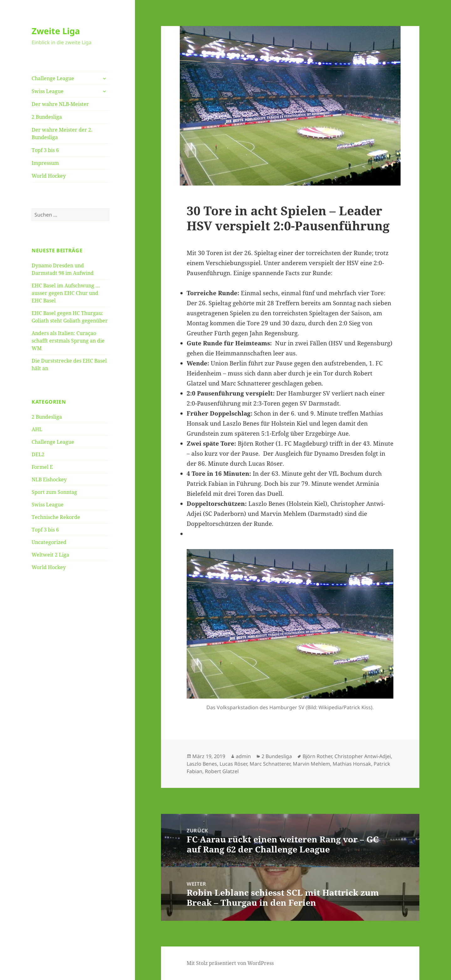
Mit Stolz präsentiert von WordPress (230, 963)
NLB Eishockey (49, 480)
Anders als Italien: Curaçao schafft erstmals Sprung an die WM (68, 341)
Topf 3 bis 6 (45, 150)
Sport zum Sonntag (54, 492)
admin (243, 756)
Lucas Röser (233, 764)
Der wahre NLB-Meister (60, 104)
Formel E (42, 467)
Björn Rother (317, 756)
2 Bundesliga (47, 117)
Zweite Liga (56, 31)
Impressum (45, 163)
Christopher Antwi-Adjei (363, 756)
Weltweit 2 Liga (50, 555)
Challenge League (53, 78)
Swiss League (48, 91)
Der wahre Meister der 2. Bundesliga (62, 134)
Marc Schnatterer (270, 764)
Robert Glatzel (222, 771)
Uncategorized (49, 542)
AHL (37, 429)
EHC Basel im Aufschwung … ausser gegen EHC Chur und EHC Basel (66, 293)
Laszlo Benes (202, 764)
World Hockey (49, 176)
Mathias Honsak (352, 764)
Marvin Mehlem (311, 764)
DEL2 (38, 454)
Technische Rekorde (56, 517)
